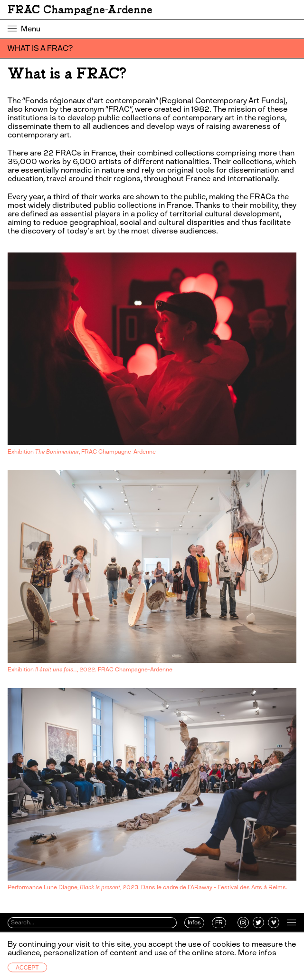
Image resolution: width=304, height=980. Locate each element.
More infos (257, 953)
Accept (27, 968)
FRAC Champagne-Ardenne (80, 10)
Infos (194, 922)
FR (219, 922)
